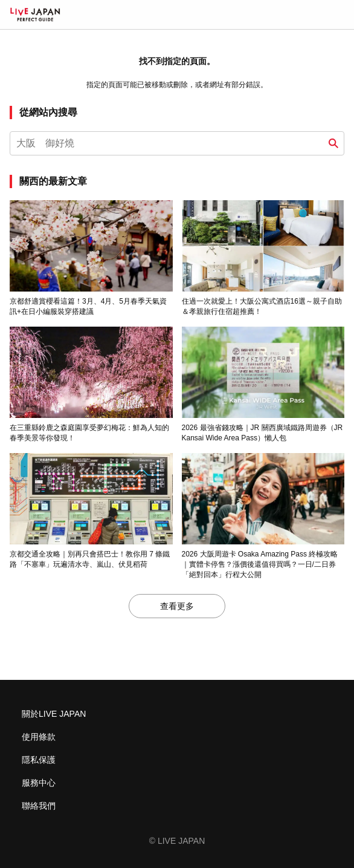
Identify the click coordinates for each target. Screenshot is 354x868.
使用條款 (39, 737)
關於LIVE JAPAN (54, 714)
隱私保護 (39, 760)
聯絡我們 (39, 806)
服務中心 (39, 783)
